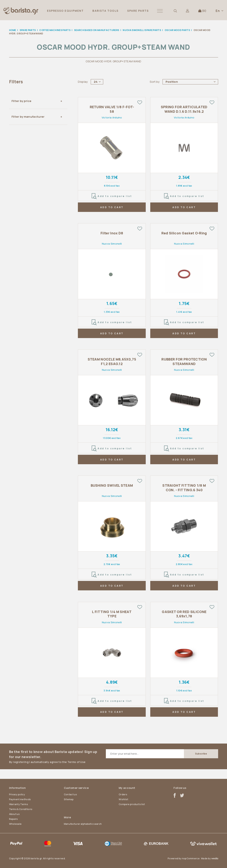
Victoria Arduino (112, 117)
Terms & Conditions (21, 809)
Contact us (70, 794)
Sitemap (69, 799)
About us (14, 814)
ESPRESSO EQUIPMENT (65, 11)
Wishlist (124, 799)
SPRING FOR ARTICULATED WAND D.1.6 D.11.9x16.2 (184, 109)
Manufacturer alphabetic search (83, 824)
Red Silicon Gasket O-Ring (184, 233)
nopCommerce (191, 858)
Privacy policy (17, 794)
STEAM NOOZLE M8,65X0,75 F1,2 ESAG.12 (112, 361)
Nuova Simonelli (112, 244)
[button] (160, 11)
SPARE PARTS (138, 11)
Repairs (14, 819)
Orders (123, 794)
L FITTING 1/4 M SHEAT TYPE (112, 614)
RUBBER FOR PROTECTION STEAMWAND (184, 361)
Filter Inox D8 (112, 233)
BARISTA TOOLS (105, 11)
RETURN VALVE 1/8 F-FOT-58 (112, 109)
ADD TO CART (112, 207)
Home (13, 30)
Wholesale (15, 824)
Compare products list (132, 804)
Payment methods (20, 799)
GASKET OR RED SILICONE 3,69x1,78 (184, 614)
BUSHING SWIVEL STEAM (112, 485)
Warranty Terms (19, 804)
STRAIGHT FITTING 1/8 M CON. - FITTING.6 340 (184, 488)
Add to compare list (112, 196)
